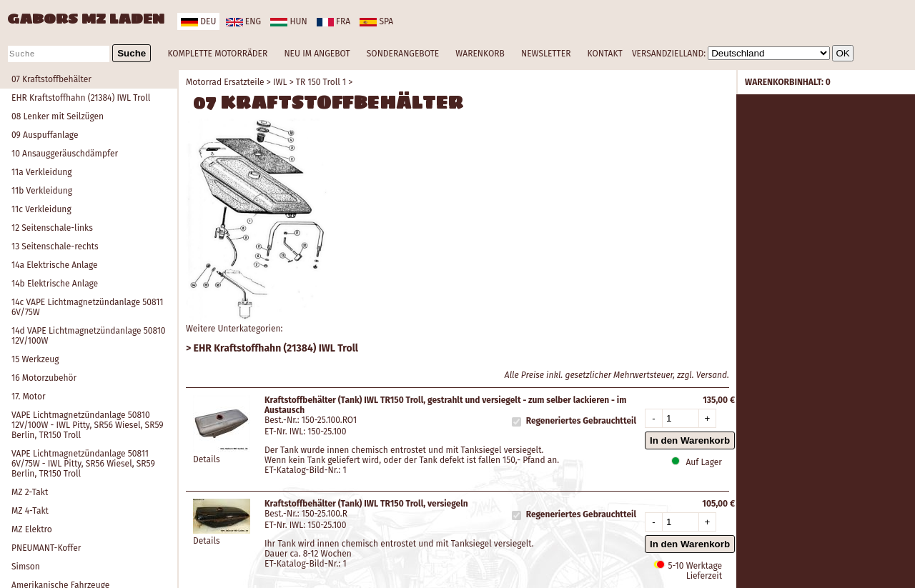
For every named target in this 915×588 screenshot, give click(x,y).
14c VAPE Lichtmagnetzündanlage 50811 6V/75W (87, 307)
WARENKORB (480, 54)
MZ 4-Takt (30, 511)
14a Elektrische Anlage (55, 265)
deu (198, 21)
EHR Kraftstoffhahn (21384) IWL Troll (81, 98)
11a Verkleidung (41, 172)
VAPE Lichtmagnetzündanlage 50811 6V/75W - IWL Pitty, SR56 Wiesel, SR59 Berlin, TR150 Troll (83, 464)
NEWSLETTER (546, 54)
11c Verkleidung (41, 209)
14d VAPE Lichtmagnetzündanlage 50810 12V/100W (89, 336)
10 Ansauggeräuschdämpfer (65, 154)
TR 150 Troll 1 (321, 82)
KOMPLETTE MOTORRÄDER (217, 54)
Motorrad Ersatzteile (225, 82)
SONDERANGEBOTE (403, 54)
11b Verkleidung (42, 191)
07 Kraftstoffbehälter (51, 79)
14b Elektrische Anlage (55, 284)
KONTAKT (605, 54)
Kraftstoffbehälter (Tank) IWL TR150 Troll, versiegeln (366, 504)
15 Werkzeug (35, 359)
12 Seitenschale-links (52, 228)
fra (333, 21)
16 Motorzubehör (44, 378)
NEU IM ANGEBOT (317, 54)
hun (288, 21)
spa (376, 21)
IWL (280, 82)
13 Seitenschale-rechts (55, 246)
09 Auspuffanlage (45, 135)
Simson (26, 567)
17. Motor (29, 397)
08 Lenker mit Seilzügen (58, 116)
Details (207, 459)
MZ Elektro (32, 529)
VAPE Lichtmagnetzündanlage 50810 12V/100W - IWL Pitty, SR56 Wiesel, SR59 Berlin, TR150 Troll (88, 425)
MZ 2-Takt (30, 492)
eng (243, 21)
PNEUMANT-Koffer (46, 548)
